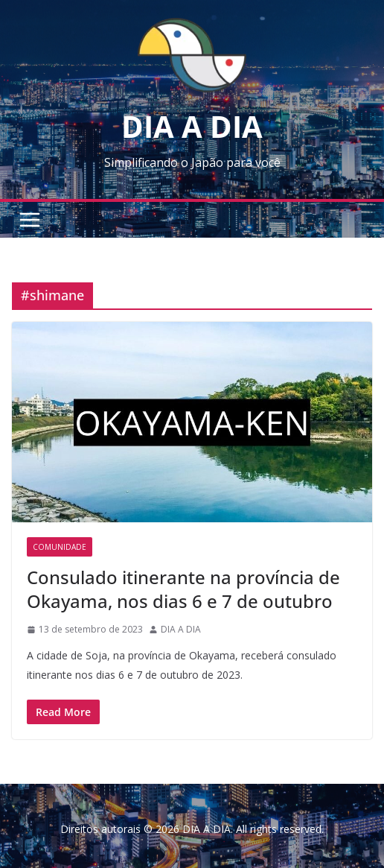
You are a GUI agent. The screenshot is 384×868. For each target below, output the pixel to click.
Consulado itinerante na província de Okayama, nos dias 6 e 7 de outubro (183, 589)
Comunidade (60, 547)
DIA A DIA (192, 126)
